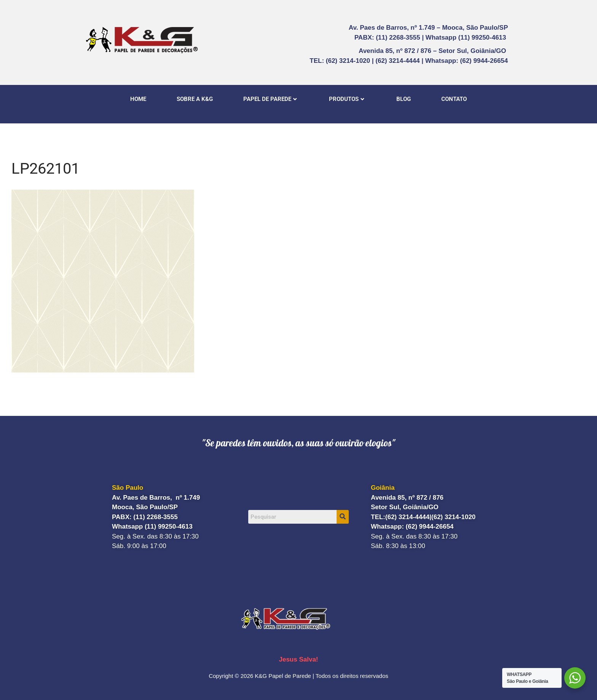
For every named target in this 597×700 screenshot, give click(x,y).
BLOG (404, 99)
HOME (138, 99)
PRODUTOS (346, 99)
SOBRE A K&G (195, 99)
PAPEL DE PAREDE (270, 99)
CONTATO (454, 99)
